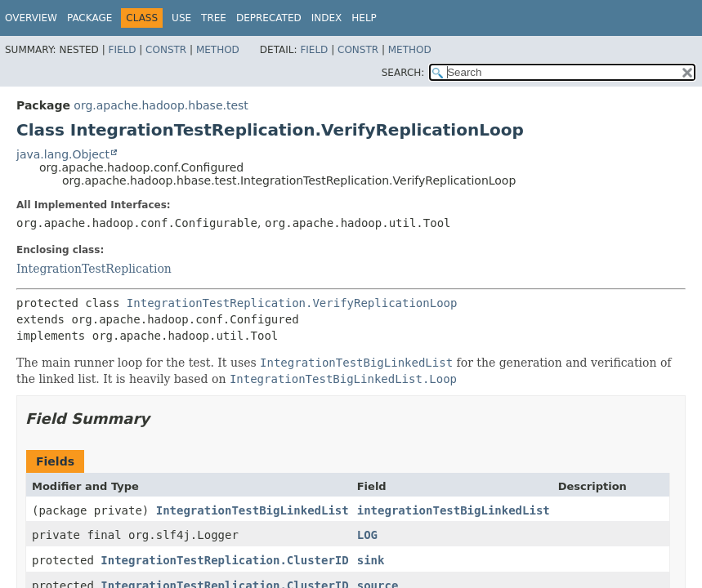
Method (218, 50)
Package (89, 18)
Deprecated (269, 18)
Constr (166, 50)
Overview (31, 18)
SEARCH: (403, 73)
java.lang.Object (63, 154)
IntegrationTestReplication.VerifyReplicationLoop (292, 303)
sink (371, 560)
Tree (214, 18)
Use (181, 18)
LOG (367, 535)
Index (327, 18)
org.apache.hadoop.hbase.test (161, 105)
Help (364, 18)
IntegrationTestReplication (94, 269)
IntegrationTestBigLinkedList (253, 510)
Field (122, 50)
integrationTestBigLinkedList (454, 510)
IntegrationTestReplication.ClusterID (224, 560)
